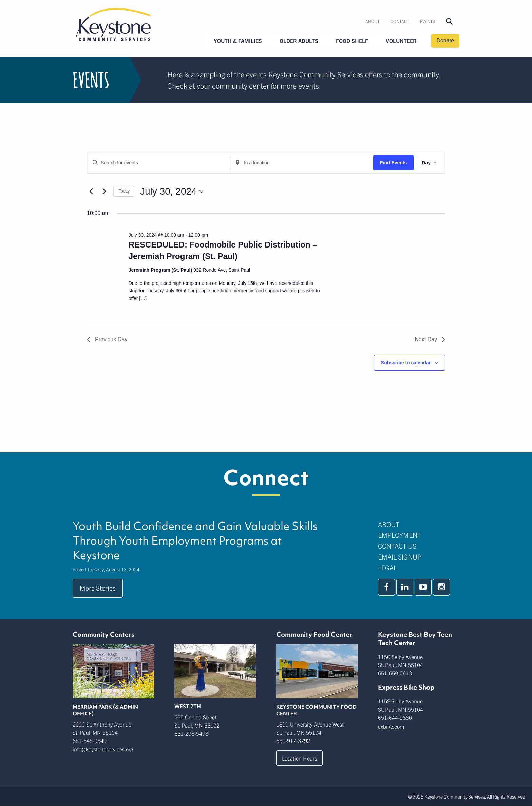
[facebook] (386, 587)
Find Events (393, 163)
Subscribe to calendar (406, 363)
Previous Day (107, 339)
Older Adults (299, 41)
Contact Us (397, 546)
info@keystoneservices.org (103, 749)
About (373, 21)
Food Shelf (352, 41)
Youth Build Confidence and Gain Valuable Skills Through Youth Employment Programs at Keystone (195, 541)
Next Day (430, 339)
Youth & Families (238, 41)
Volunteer (401, 41)
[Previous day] (91, 191)
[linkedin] (405, 587)
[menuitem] (373, 21)
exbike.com (391, 726)
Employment (400, 535)
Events (427, 21)
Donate (445, 41)
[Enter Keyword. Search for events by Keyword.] (159, 163)
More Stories (98, 588)
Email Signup (400, 557)
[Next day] (104, 191)
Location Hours (299, 758)
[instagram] (441, 587)
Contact (400, 21)
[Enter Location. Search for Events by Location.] (302, 163)
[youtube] (423, 587)
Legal (387, 567)
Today (124, 191)
